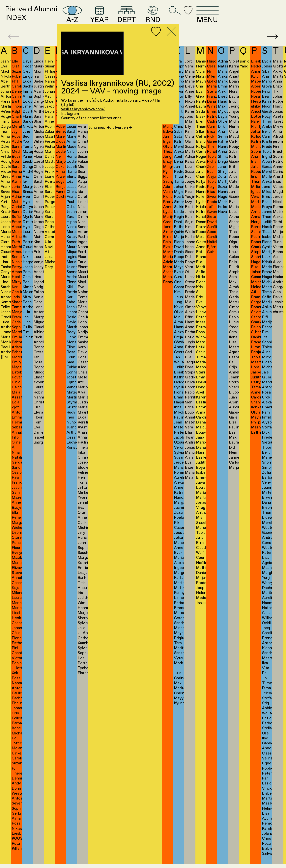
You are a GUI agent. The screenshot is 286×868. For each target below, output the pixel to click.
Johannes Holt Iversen (110, 135)
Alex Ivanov (101, 130)
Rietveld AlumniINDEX (39, 17)
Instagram (70, 114)
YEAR (131, 18)
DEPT (163, 18)
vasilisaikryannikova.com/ (83, 109)
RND (194, 18)
